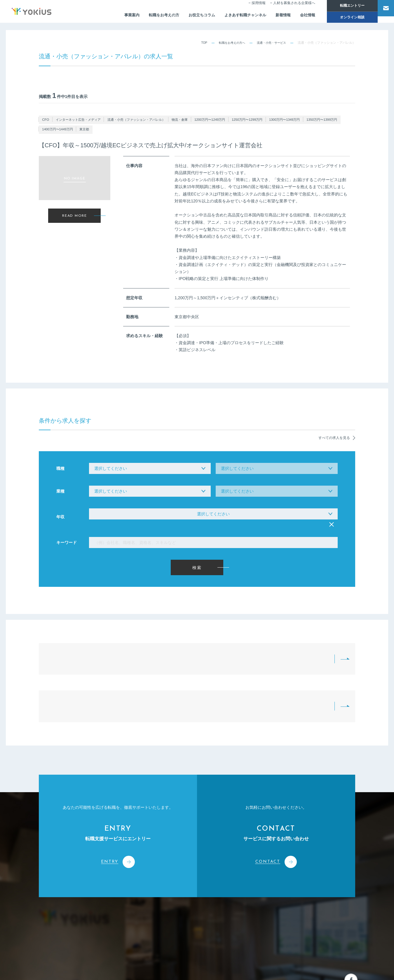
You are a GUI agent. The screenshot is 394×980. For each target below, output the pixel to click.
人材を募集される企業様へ (286, 8)
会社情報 (299, 16)
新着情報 (273, 16)
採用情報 (251, 8)
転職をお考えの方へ (228, 43)
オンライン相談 (344, 18)
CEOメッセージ (141, 913)
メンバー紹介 (139, 924)
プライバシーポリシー (341, 969)
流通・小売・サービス (270, 43)
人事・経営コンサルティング (211, 913)
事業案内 (114, 16)
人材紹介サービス (203, 891)
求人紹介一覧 (219, 651)
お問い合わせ (323, 880)
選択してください (213, 512)
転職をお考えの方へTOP (120, 651)
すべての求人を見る (334, 421)
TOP (198, 43)
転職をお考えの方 (147, 16)
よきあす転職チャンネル (233, 16)
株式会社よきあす (65, 885)
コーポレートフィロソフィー (150, 891)
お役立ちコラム (187, 16)
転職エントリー (344, 6)
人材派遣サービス (203, 902)
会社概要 (136, 902)
